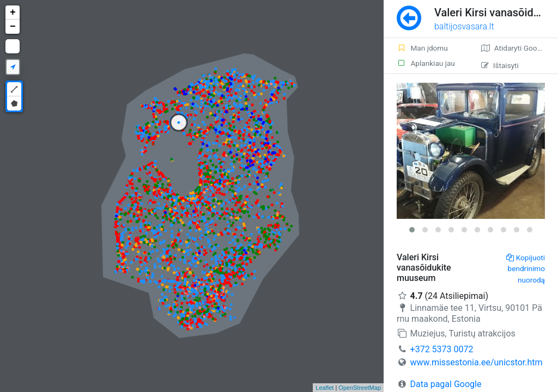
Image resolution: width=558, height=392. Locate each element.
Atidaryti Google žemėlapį (520, 48)
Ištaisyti (500, 65)
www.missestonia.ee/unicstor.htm (477, 362)
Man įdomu (422, 48)
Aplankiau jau (426, 63)
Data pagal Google (446, 384)
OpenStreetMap (360, 388)
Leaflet (325, 388)
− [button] (13, 27)
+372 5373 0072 (442, 349)
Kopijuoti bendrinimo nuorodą (526, 269)
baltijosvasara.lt (464, 26)
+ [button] (13, 13)
